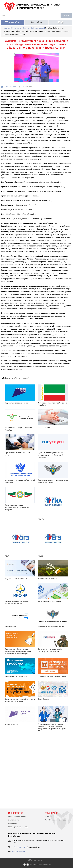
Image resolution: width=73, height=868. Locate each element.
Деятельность (14, 820)
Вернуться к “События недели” (17, 378)
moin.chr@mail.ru (18, 852)
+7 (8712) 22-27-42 (19, 847)
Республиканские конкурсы (56, 820)
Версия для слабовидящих (40, 865)
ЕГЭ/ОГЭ (48, 816)
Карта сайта (38, 860)
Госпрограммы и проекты (18, 827)
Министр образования (17, 816)
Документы (13, 823)
